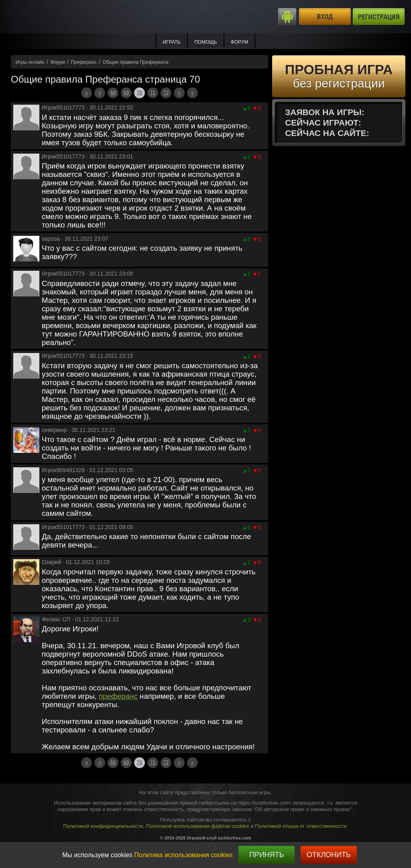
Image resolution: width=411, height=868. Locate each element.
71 (153, 93)
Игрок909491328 (63, 470)
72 (166, 93)
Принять (267, 855)
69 (126, 93)
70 (139, 93)
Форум (240, 42)
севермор (54, 430)
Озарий (52, 562)
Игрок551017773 (63, 107)
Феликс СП (56, 619)
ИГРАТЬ (172, 42)
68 (113, 93)
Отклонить (329, 855)
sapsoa (51, 239)
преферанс (118, 696)
